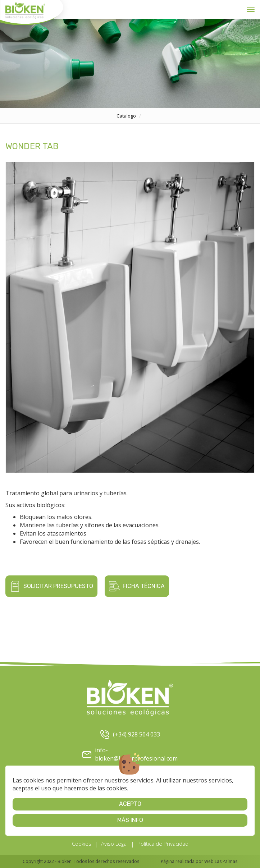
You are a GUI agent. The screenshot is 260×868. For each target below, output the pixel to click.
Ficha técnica (137, 586)
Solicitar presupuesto (51, 586)
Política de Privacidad (163, 844)
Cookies (82, 844)
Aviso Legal (114, 844)
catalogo (126, 116)
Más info (130, 820)
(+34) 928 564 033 (130, 734)
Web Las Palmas (221, 861)
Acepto (130, 804)
